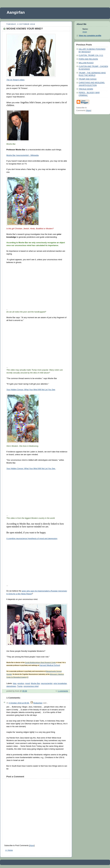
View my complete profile (90, 36)
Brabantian (38, 703)
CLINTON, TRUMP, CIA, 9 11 (91, 55)
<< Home (9, 850)
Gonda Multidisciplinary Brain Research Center (40, 663)
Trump (20, 686)
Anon (85, 32)
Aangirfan (16, 12)
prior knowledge (60, 683)
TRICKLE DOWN (86, 89)
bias (15, 683)
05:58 (25, 691)
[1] (28, 677)
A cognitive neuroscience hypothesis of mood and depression (32, 539)
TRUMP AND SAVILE (88, 79)
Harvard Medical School (50, 665)
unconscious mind (31, 686)
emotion (21, 683)
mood (27, 683)
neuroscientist (47, 683)
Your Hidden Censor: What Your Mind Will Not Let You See (31, 390)
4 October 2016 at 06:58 (19, 703)
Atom (32, 846)
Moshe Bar (35, 683)
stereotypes (11, 686)
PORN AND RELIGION (88, 59)
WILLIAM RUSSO (86, 63)
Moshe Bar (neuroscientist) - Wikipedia (23, 155)
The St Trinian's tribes (15, 80)
